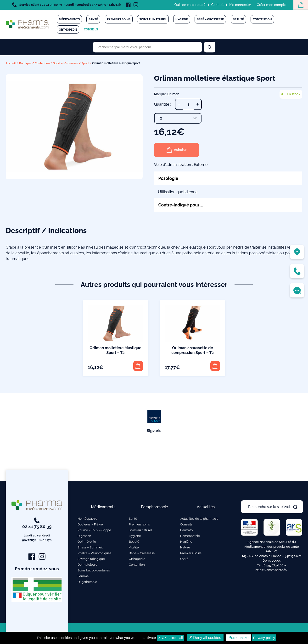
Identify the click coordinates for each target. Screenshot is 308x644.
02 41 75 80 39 (37, 531)
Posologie (169, 178)
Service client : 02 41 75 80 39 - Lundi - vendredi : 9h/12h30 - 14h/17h (67, 5)
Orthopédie (68, 30)
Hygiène (182, 19)
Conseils (91, 29)
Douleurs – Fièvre (90, 525)
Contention (262, 19)
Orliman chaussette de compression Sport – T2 (193, 350)
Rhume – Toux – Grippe (94, 531)
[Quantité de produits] (188, 104)
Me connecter (239, 5)
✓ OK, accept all (170, 638)
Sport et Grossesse (67, 63)
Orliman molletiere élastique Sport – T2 (115, 350)
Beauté (238, 19)
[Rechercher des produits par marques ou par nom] (147, 47)
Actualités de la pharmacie (199, 519)
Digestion (84, 536)
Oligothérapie (87, 582)
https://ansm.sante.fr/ (272, 571)
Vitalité (134, 548)
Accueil (11, 63)
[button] (138, 366)
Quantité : (163, 104)
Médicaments (69, 19)
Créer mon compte (271, 5)
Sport (87, 63)
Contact (217, 5)
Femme (83, 577)
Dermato (187, 531)
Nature (185, 548)
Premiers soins (119, 19)
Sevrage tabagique (91, 559)
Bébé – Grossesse (210, 19)
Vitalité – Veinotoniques (94, 554)
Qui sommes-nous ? (189, 5)
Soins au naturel (153, 19)
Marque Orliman (167, 94)
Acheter (177, 150)
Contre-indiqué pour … (181, 205)
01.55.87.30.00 (274, 566)
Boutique (26, 63)
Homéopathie (87, 519)
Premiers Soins (191, 554)
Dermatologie (87, 565)
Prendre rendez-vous (37, 569)
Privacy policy (264, 638)
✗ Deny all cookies (205, 638)
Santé (93, 19)
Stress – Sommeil (90, 548)
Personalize (239, 638)
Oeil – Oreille (87, 542)
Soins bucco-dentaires (94, 571)
